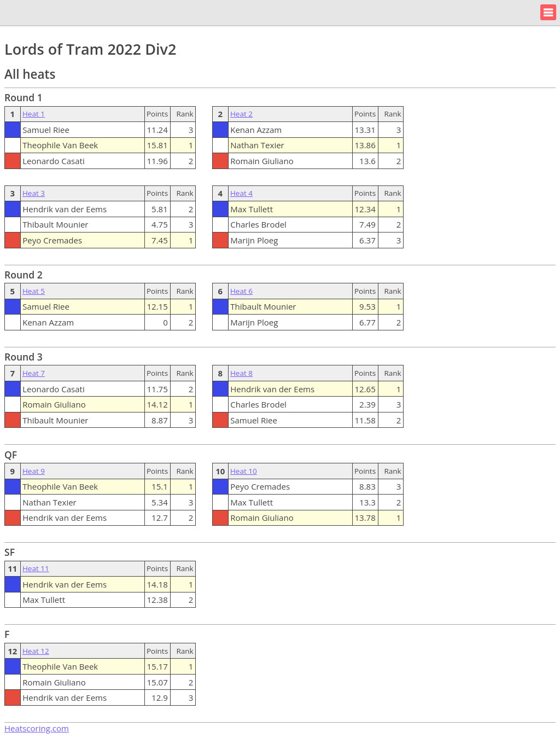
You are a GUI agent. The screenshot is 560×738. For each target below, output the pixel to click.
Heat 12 (36, 651)
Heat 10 (244, 471)
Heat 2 (241, 114)
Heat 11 (36, 568)
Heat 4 (241, 193)
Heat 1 (34, 114)
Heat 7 (34, 373)
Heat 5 (34, 291)
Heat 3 (34, 193)
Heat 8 (241, 373)
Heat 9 (34, 471)
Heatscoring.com (37, 728)
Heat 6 (241, 291)
